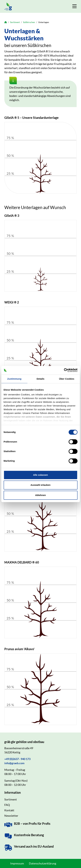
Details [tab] (41, 379)
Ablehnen (40, 495)
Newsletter (11, 816)
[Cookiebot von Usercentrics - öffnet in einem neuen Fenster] (64, 370)
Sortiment (15, 22)
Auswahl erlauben (40, 485)
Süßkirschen (29, 22)
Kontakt (9, 810)
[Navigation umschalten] (74, 6)
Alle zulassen (40, 475)
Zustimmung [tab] (14, 379)
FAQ (7, 805)
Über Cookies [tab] (67, 379)
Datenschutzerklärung (43, 863)
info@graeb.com (14, 763)
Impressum (17, 863)
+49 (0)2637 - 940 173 (17, 759)
